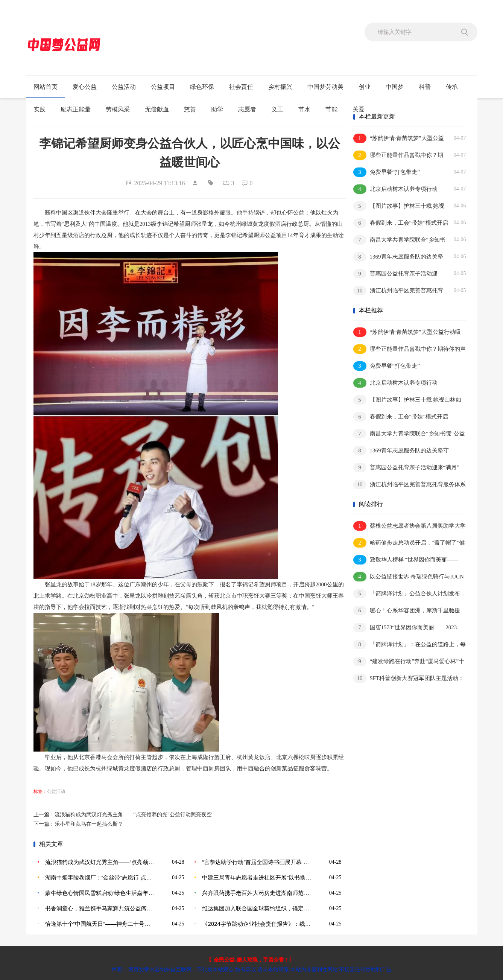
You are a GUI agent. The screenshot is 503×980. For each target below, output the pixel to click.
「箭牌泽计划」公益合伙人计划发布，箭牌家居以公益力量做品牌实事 (410, 594)
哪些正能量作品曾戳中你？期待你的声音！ (398, 156)
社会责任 (241, 87)
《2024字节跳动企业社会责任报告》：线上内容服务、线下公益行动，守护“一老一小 (257, 924)
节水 (304, 109)
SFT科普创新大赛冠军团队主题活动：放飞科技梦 (409, 679)
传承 (452, 87)
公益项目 (163, 87)
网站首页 (46, 87)
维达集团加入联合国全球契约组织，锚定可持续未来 (257, 908)
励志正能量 (76, 109)
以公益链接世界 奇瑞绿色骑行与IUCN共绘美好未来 (409, 577)
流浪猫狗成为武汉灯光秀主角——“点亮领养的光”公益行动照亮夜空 (133, 815)
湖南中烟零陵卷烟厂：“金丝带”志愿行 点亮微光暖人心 (100, 877)
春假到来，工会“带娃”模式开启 (401, 223)
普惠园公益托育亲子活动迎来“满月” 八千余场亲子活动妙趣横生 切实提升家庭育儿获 (399, 274)
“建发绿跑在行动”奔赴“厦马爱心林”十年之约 (409, 662)
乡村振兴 (280, 87)
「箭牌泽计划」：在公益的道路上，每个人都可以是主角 (410, 645)
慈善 (190, 109)
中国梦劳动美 (325, 87)
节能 (331, 109)
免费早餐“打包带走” (387, 172)
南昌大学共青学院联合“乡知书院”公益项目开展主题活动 (400, 240)
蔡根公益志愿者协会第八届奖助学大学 (410, 526)
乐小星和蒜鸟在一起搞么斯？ (89, 824)
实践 (40, 109)
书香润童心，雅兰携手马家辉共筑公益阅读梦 (100, 908)
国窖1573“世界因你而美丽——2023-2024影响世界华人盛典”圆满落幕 (406, 628)
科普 (425, 87)
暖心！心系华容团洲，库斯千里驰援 (407, 611)
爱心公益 (85, 87)
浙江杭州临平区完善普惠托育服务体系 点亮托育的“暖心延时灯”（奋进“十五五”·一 (398, 291)
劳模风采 (118, 109)
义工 (277, 109)
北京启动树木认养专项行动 (395, 189)
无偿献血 (157, 109)
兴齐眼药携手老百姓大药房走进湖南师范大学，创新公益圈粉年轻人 (257, 893)
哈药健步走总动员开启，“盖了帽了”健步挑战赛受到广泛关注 (409, 543)
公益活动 (124, 87)
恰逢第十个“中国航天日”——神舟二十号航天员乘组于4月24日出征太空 (100, 924)
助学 (217, 109)
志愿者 (247, 109)
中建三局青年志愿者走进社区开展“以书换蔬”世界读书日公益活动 (257, 877)
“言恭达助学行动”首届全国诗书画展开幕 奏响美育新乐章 (257, 862)
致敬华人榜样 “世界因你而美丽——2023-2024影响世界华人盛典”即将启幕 (406, 560)
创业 (365, 87)
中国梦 (395, 87)
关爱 (359, 109)
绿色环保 (202, 87)
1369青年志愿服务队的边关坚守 (398, 257)
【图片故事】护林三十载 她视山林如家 (399, 206)
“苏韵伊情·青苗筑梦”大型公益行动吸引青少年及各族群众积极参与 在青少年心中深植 (399, 139)
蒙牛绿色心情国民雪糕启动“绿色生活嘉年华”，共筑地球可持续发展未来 (100, 893)
